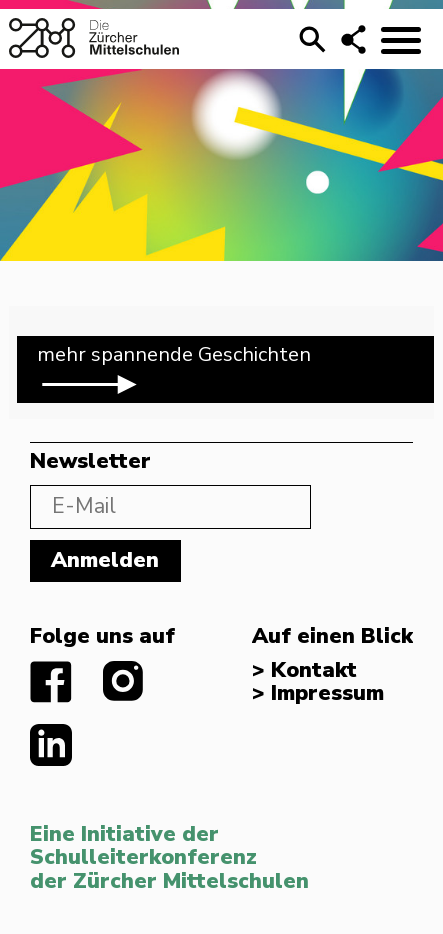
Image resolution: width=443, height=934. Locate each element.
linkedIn (51, 745)
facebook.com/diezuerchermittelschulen (51, 682)
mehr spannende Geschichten (174, 370)
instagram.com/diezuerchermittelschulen (124, 682)
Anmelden (105, 560)
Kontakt (314, 670)
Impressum (327, 693)
